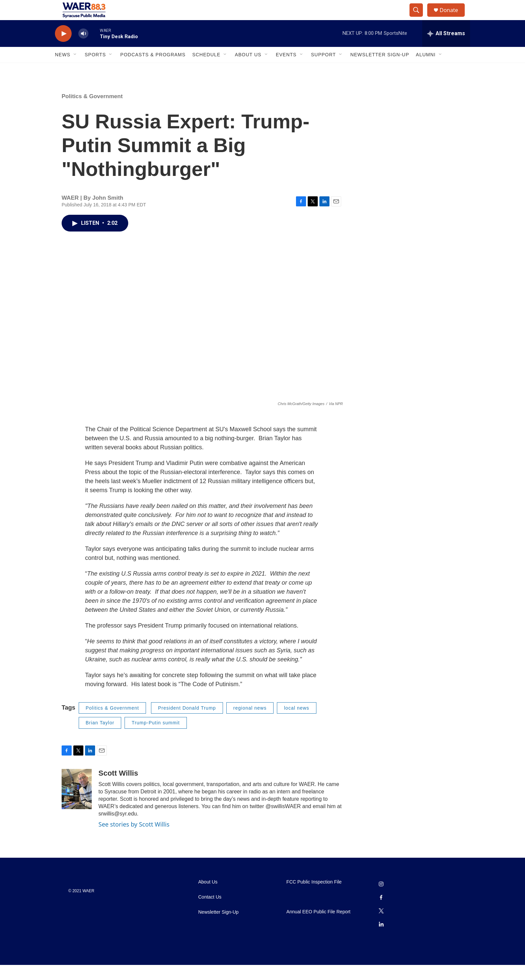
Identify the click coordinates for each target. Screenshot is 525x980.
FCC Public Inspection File (314, 897)
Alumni (426, 70)
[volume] (83, 49)
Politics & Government (92, 111)
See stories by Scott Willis (134, 839)
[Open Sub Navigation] (75, 70)
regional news (250, 723)
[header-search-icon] (419, 18)
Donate (453, 18)
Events (286, 70)
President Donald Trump (187, 723)
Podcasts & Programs (153, 70)
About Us (248, 70)
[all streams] (446, 49)
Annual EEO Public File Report (318, 927)
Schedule (206, 70)
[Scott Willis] (77, 804)
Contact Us (210, 912)
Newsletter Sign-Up (380, 70)
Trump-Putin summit (156, 738)
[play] (63, 49)
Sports (95, 70)
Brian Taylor (100, 738)
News (63, 70)
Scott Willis (118, 788)
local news (296, 723)
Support (323, 70)
